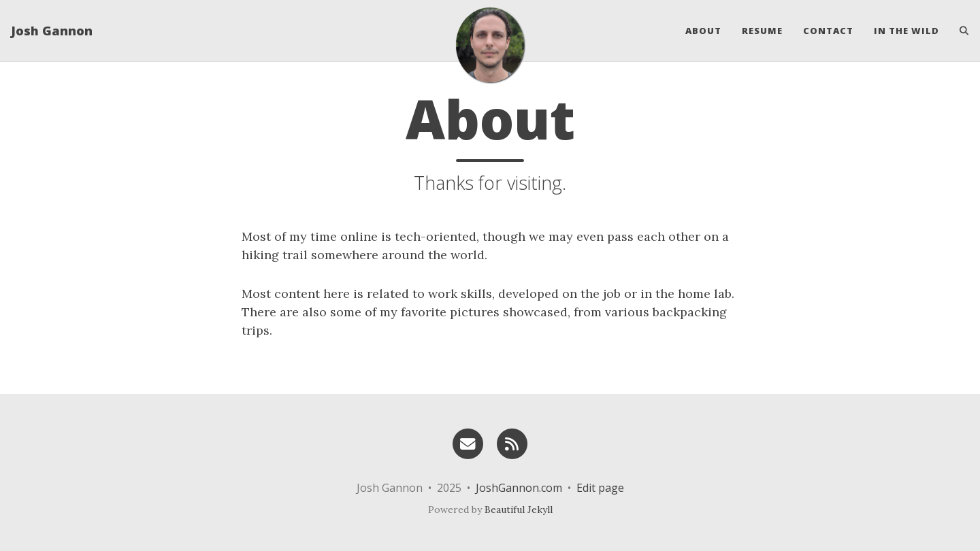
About (703, 31)
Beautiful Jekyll (519, 510)
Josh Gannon (52, 31)
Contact (828, 31)
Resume (762, 31)
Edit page (600, 488)
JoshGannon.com (519, 488)
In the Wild (906, 31)
